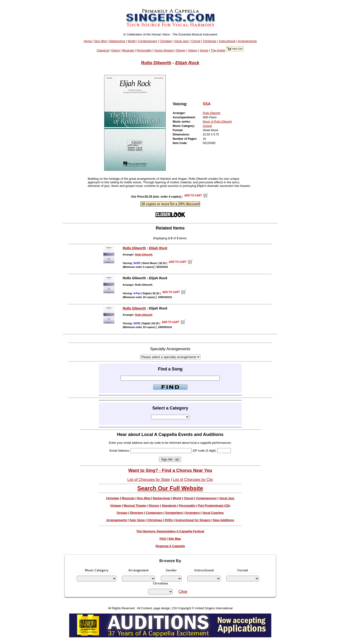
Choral (196, 41)
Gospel (207, 126)
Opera (116, 50)
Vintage (116, 506)
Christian (166, 41)
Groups (122, 513)
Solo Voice (137, 520)
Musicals (128, 50)
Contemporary (148, 41)
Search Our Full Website (170, 488)
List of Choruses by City (193, 480)
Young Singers (164, 50)
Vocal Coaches (213, 513)
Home (88, 41)
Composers (154, 513)
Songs (204, 50)
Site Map (175, 539)
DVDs (169, 520)
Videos (193, 50)
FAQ (163, 539)
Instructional (227, 41)
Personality (144, 50)
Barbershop (117, 41)
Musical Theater (135, 506)
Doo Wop (101, 41)
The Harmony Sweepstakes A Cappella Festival (170, 531)
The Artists (218, 50)
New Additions (223, 520)
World (132, 41)
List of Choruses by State (149, 480)
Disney (181, 50)
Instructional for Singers (193, 520)
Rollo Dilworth (156, 63)
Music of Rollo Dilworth (217, 122)
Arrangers (192, 513)
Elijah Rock (187, 63)
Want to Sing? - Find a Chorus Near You (170, 470)
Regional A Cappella (170, 546)
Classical (103, 50)
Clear (183, 592)
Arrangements (247, 41)
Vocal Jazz (182, 41)
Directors (137, 513)
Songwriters (174, 513)
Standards (169, 506)
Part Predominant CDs (214, 506)
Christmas (210, 41)
